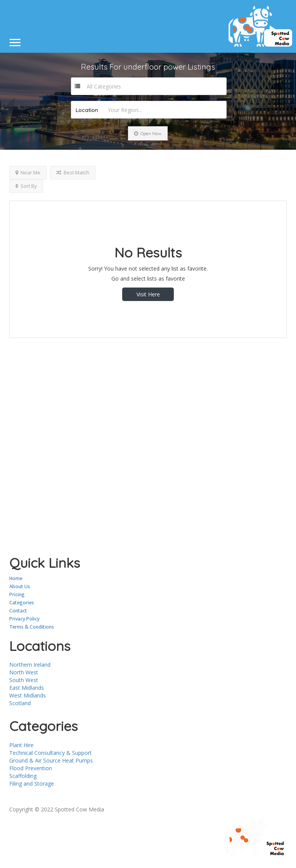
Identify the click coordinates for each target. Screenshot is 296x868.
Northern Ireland (30, 665)
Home (16, 578)
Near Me (28, 172)
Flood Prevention (31, 768)
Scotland (20, 703)
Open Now (148, 133)
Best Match (73, 172)
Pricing (17, 595)
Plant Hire (21, 745)
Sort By (26, 186)
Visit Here (148, 294)
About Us (20, 586)
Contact (18, 611)
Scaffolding (23, 776)
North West (24, 672)
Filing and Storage (32, 784)
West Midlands (28, 695)
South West (24, 680)
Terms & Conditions (32, 627)
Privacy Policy (24, 619)
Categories (22, 603)
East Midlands (27, 688)
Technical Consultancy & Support (50, 753)
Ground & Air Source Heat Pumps (51, 760)
